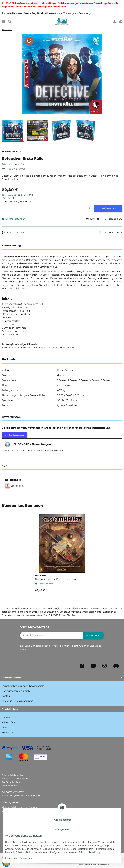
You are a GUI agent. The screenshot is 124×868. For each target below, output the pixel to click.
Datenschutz (26, 858)
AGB (4, 727)
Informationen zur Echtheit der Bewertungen (93, 865)
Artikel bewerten (14, 435)
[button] (115, 22)
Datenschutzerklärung (89, 852)
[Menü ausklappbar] (3, 22)
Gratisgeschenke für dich (16, 691)
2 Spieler (73, 380)
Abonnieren (94, 635)
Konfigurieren (63, 829)
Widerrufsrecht (10, 722)
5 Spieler (106, 380)
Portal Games (65, 370)
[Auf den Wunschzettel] (95, 41)
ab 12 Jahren (64, 385)
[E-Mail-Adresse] (52, 635)
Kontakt (6, 696)
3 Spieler (84, 380)
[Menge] (48, 208)
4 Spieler (95, 380)
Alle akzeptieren (63, 820)
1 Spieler (62, 380)
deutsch (62, 375)
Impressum (11, 858)
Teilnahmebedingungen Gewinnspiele (23, 686)
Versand (28, 195)
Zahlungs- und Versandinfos (17, 701)
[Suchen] (10, 22)
